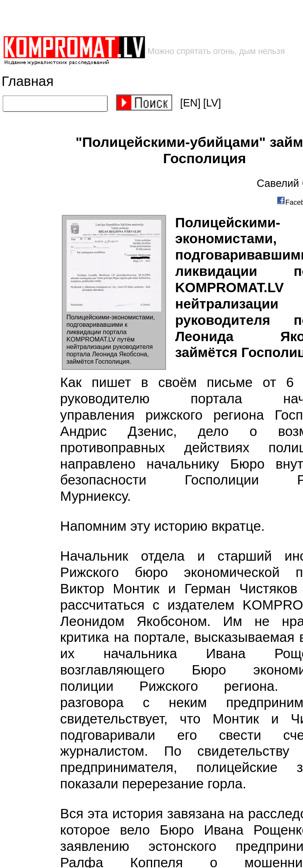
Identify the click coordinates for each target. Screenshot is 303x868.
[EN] (190, 103)
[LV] (212, 103)
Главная (28, 81)
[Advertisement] (125, 18)
